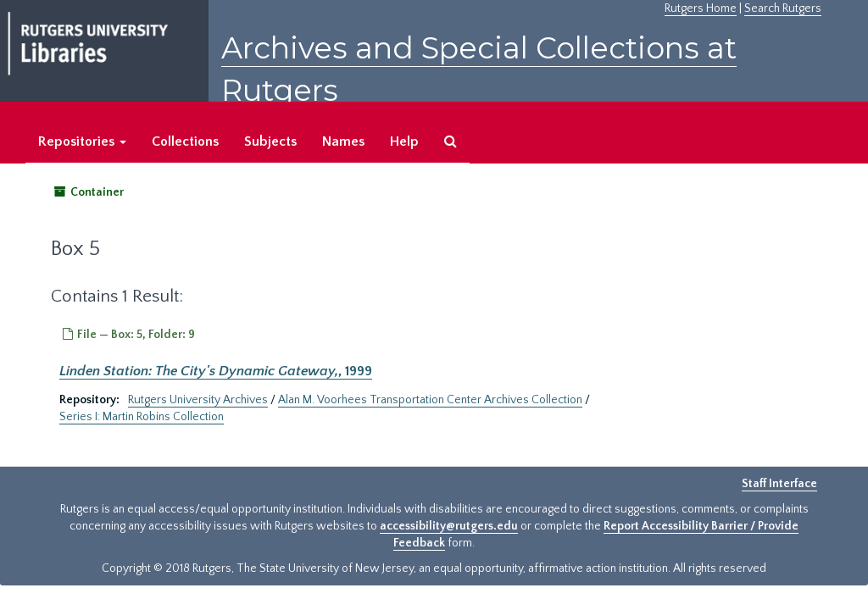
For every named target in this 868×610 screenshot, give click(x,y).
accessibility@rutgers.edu (449, 526)
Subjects (270, 141)
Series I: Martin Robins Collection (142, 417)
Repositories (82, 141)
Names (343, 141)
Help (404, 141)
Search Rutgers (783, 8)
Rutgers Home (701, 8)
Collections (185, 141)
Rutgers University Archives (198, 400)
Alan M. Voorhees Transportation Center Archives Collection (430, 400)
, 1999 (216, 371)
